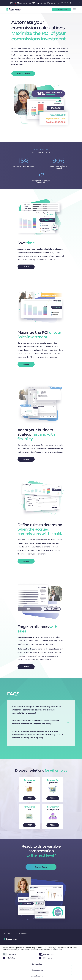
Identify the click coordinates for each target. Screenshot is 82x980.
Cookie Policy (57, 950)
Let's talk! (26, 267)
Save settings (37, 964)
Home (10, 933)
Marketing (45, 958)
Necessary (9, 954)
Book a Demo (23, 74)
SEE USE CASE (29, 798)
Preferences (46, 954)
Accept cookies (37, 976)
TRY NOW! (65, 3)
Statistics (9, 958)
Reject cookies (37, 970)
